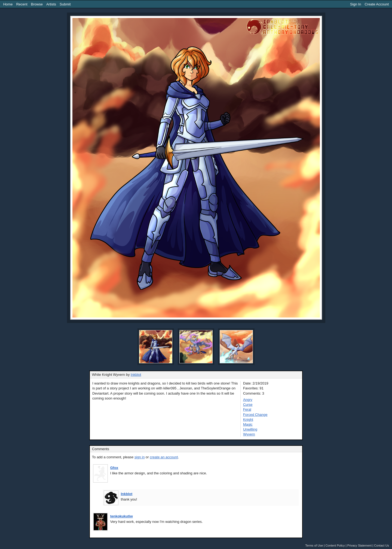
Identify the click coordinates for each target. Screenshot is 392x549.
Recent (22, 4)
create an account (164, 457)
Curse (248, 405)
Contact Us (382, 545)
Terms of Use (314, 545)
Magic (248, 424)
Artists (51, 4)
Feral (247, 409)
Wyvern (249, 434)
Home (8, 4)
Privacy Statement (360, 545)
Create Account (377, 4)
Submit (65, 4)
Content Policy (335, 545)
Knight (248, 420)
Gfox (114, 468)
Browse (37, 4)
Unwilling (250, 429)
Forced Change (255, 415)
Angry (248, 400)
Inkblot (136, 375)
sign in (140, 457)
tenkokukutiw (122, 516)
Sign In (356, 4)
